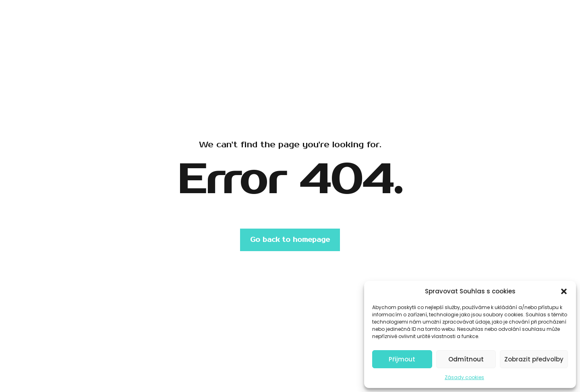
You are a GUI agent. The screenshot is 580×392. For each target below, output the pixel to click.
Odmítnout (466, 359)
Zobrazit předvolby (534, 359)
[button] (564, 291)
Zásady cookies (464, 377)
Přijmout (402, 359)
